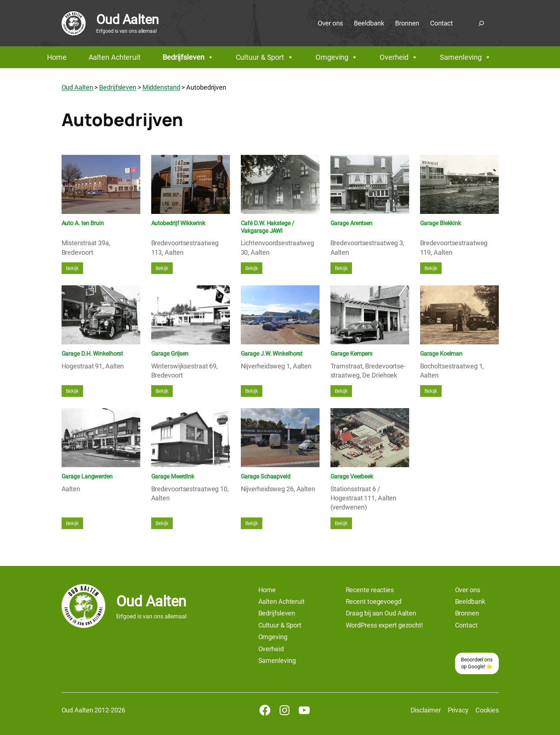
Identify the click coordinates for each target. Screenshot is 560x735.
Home (57, 57)
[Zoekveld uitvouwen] (481, 23)
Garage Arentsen (352, 223)
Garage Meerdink (173, 476)
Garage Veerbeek (352, 476)
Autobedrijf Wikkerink (178, 223)
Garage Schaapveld (266, 476)
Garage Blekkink (441, 223)
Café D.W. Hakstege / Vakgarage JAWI (268, 227)
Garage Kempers (352, 354)
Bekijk (72, 268)
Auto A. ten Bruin (83, 223)
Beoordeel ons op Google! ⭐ (477, 663)
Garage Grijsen (170, 354)
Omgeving (337, 57)
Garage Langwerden (87, 476)
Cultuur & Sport (265, 57)
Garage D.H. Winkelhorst (92, 354)
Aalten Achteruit (115, 57)
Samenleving (465, 57)
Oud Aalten (128, 20)
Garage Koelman (441, 354)
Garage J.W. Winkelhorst (272, 354)
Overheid (399, 57)
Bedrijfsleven (188, 57)
